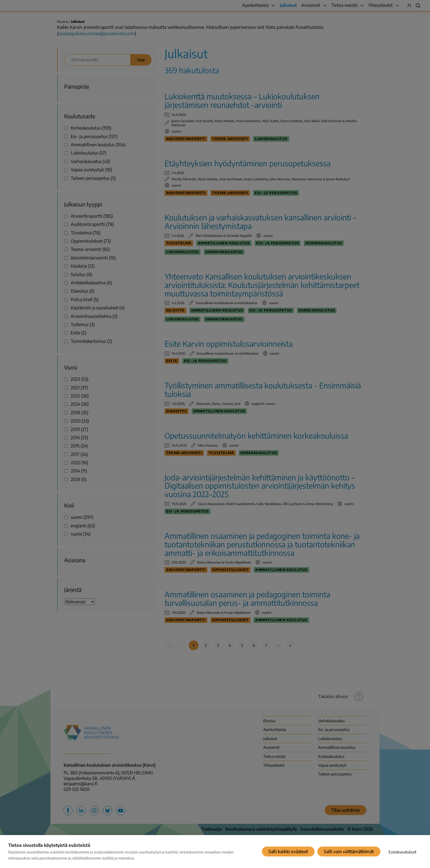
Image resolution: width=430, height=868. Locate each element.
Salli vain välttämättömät (349, 852)
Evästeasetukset (402, 852)
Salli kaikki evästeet (288, 852)
